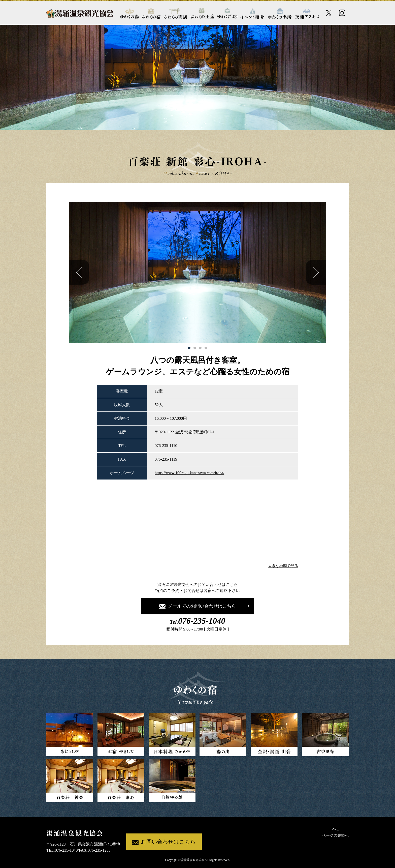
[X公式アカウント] (329, 13)
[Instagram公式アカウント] (342, 13)
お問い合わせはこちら (164, 842)
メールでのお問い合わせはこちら (198, 606)
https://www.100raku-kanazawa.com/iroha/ (189, 473)
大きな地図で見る (283, 566)
